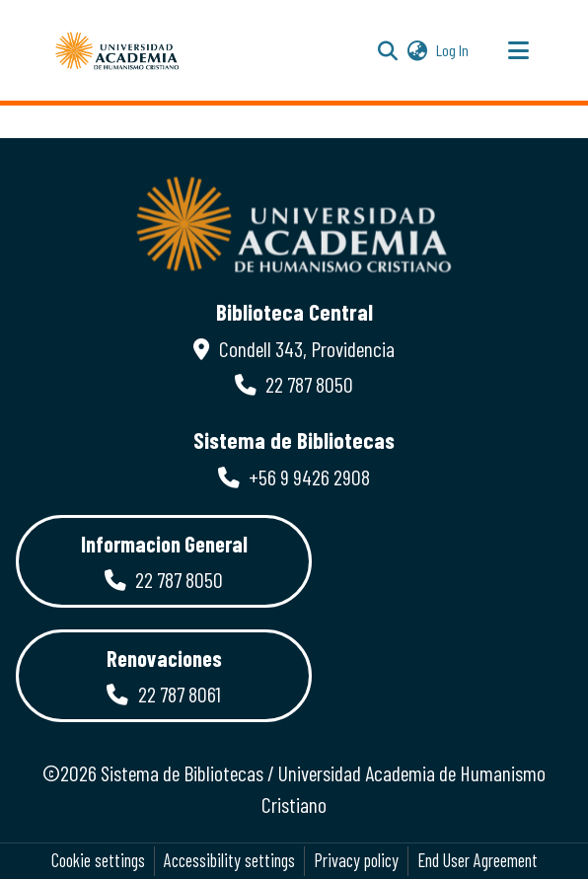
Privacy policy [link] (356, 860)
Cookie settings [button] (98, 860)
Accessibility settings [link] (229, 860)
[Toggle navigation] (518, 50)
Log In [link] (453, 50)
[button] (117, 50)
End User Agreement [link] (478, 860)
